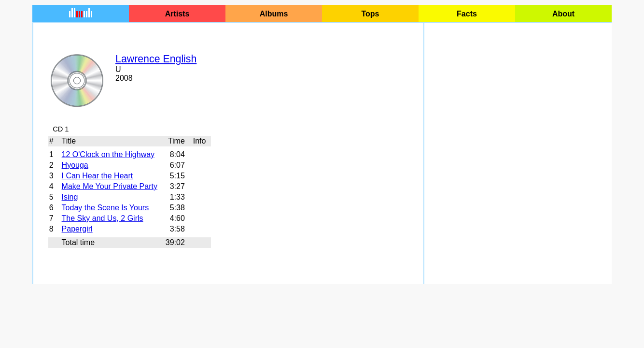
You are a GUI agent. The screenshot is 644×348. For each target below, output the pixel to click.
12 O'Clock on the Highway (108, 154)
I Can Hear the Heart (98, 176)
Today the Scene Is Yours (105, 208)
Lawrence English (156, 59)
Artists (177, 14)
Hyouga (75, 165)
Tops (370, 14)
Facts (467, 14)
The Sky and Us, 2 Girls (103, 218)
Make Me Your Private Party (110, 186)
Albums (274, 14)
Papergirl (77, 229)
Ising (70, 197)
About (563, 14)
